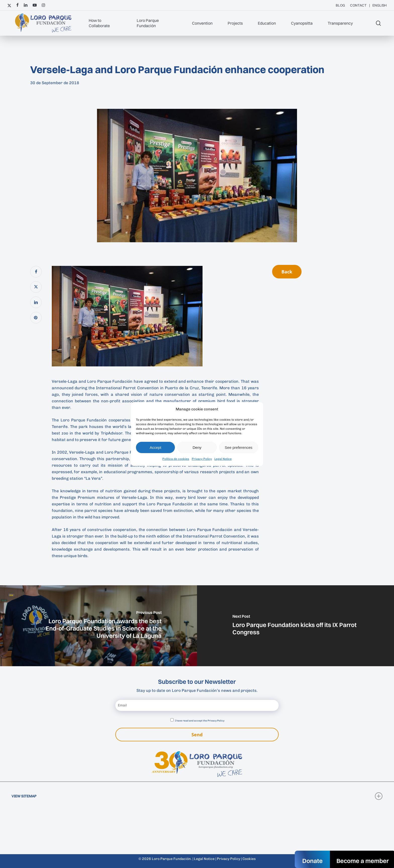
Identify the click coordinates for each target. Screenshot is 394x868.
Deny (197, 447)
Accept (156, 447)
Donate (312, 861)
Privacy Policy (202, 459)
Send (197, 735)
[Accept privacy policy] (172, 720)
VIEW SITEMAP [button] (197, 796)
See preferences (238, 447)
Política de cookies (176, 459)
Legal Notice (223, 459)
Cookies (249, 859)
